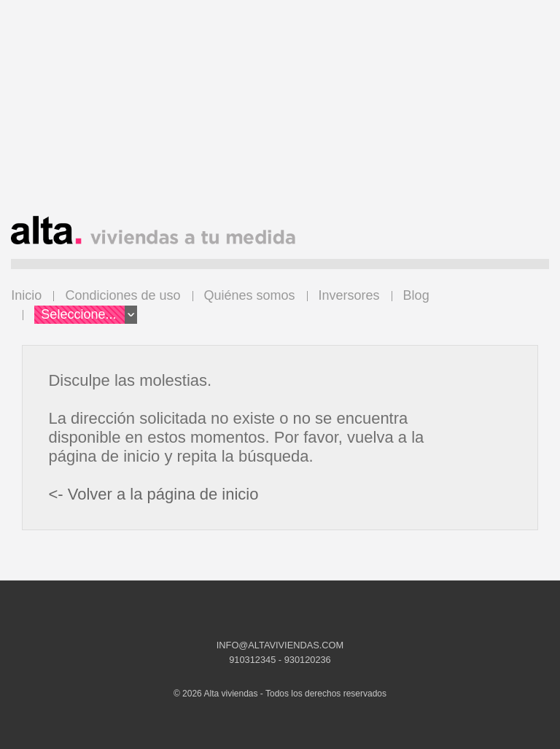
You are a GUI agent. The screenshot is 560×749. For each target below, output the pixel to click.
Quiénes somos (250, 295)
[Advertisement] (280, 114)
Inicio (26, 295)
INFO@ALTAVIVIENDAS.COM (280, 645)
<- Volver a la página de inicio (153, 494)
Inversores (349, 295)
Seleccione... (89, 315)
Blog (416, 295)
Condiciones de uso (122, 295)
